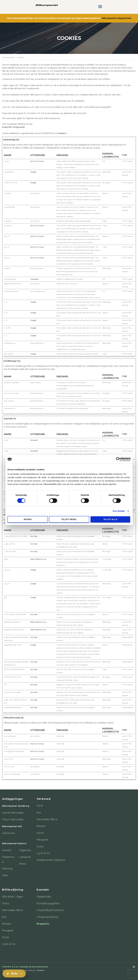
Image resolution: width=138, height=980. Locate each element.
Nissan (41, 826)
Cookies (41, 970)
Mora (23, 864)
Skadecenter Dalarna (51, 860)
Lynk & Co (43, 853)
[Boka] (14, 974)
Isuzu (40, 846)
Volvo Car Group (37, 161)
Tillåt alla (110, 519)
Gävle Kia (8, 833)
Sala (5, 875)
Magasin (43, 924)
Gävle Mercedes (13, 813)
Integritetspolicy (48, 917)
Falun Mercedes (13, 819)
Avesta (7, 850)
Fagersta (25, 850)
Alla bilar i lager (13, 897)
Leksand (25, 857)
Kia (39, 813)
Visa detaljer (119, 511)
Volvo (40, 833)
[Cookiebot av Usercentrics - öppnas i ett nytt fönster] (118, 459)
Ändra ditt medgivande (14, 127)
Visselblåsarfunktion (50, 910)
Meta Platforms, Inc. (38, 559)
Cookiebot (61, 133)
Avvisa (28, 519)
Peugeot (42, 840)
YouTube (34, 536)
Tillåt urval (69, 519)
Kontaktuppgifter (48, 903)
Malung (7, 869)
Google (33, 172)
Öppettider (44, 897)
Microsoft (34, 440)
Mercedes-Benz (47, 819)
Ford (40, 806)
